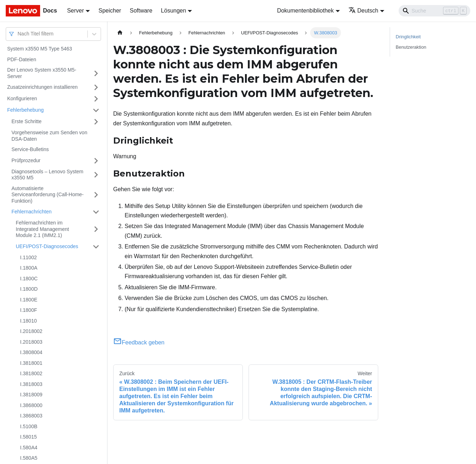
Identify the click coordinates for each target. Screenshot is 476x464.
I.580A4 (29, 448)
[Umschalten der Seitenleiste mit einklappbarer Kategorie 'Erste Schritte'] (96, 122)
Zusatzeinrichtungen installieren (42, 87)
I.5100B (29, 426)
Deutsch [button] (364, 11)
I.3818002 (31, 373)
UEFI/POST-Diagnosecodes (47, 246)
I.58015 (28, 437)
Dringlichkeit (408, 37)
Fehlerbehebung (25, 110)
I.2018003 (31, 342)
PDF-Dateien (22, 59)
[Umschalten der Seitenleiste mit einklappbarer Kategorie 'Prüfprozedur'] (96, 161)
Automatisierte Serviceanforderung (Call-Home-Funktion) (48, 195)
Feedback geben (139, 342)
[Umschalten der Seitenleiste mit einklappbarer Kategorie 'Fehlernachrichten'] (96, 212)
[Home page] (120, 33)
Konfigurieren (22, 98)
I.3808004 (31, 352)
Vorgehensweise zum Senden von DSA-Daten (49, 136)
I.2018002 (31, 331)
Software (141, 11)
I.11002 (28, 257)
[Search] (434, 11)
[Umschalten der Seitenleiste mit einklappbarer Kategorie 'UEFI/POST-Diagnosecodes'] (96, 247)
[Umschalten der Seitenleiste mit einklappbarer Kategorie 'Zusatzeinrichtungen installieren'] (96, 87)
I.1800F (28, 310)
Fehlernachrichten (32, 212)
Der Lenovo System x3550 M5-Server (42, 73)
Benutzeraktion (411, 47)
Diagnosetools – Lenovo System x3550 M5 (47, 175)
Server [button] (75, 11)
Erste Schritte (27, 121)
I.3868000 (31, 405)
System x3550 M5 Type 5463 (40, 49)
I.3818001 (31, 363)
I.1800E (29, 300)
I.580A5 (29, 458)
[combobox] (18, 34)
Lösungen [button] (173, 11)
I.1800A (29, 268)
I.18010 (28, 321)
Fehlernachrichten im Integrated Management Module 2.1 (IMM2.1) (42, 229)
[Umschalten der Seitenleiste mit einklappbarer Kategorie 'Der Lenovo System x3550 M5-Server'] (96, 73)
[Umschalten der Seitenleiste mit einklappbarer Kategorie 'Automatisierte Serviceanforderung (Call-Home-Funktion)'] (96, 195)
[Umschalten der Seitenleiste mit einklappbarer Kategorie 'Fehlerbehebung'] (96, 110)
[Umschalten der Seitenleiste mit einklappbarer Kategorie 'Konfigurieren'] (96, 99)
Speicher (110, 11)
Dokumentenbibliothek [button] (305, 11)
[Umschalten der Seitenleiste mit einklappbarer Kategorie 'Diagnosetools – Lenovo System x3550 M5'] (96, 175)
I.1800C (29, 279)
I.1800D (29, 289)
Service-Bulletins (30, 149)
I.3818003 (31, 384)
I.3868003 (31, 416)
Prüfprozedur (26, 160)
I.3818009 (31, 395)
